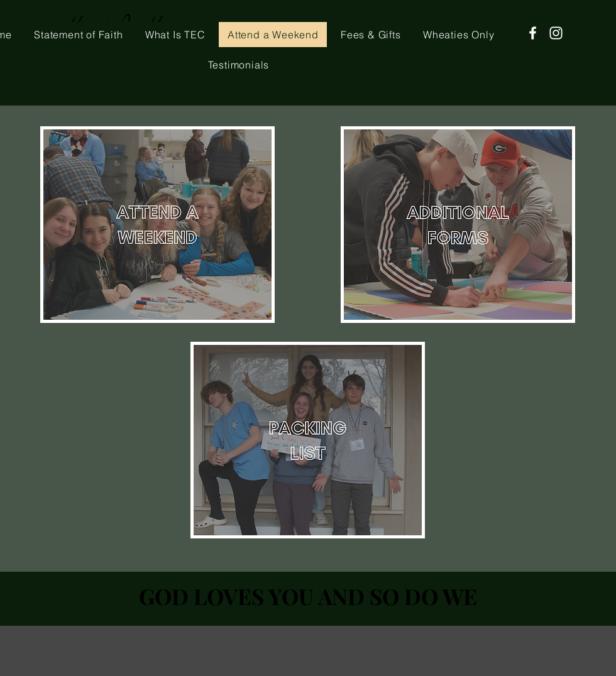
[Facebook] (533, 33)
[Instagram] (556, 33)
